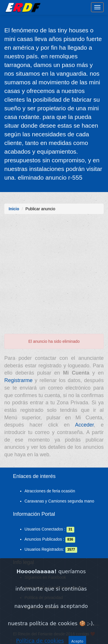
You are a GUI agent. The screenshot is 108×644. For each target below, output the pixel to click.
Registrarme (18, 380)
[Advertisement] (54, 277)
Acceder (84, 425)
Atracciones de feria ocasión (50, 491)
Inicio (14, 209)
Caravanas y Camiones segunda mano (59, 501)
